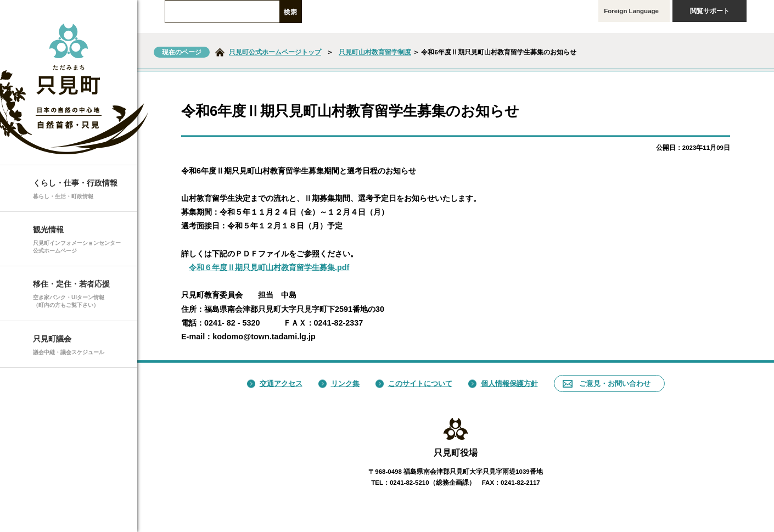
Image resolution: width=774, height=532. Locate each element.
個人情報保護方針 (503, 383)
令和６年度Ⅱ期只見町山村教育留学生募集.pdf (269, 267)
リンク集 (339, 383)
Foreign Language (634, 11)
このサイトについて (414, 383)
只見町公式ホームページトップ (275, 52)
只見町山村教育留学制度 (375, 52)
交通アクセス (275, 383)
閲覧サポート (716, 11)
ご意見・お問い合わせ (607, 383)
